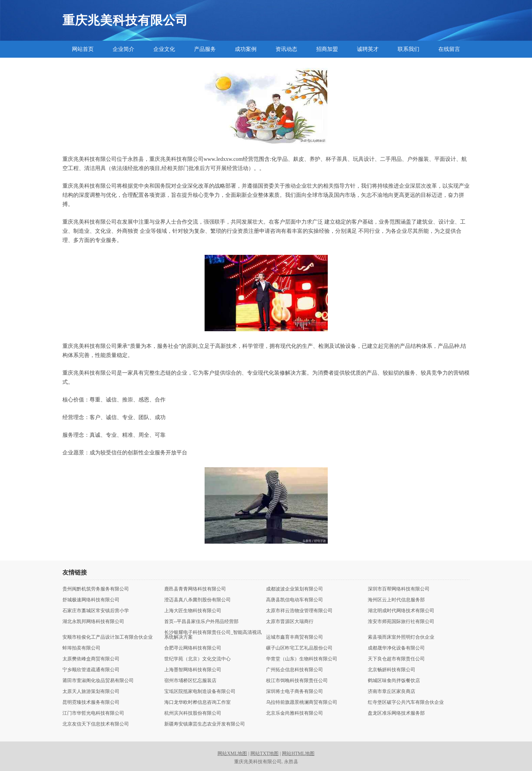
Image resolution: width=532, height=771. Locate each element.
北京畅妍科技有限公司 (392, 670)
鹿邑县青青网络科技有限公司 (195, 589)
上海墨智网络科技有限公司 (193, 670)
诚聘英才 (368, 49)
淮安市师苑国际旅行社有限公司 (401, 622)
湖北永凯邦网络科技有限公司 (93, 622)
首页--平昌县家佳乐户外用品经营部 (201, 622)
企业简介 (123, 49)
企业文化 (164, 49)
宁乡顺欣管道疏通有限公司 (91, 670)
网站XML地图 (232, 754)
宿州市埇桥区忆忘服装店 (190, 681)
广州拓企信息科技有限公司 (294, 670)
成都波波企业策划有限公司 (294, 589)
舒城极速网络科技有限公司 (91, 600)
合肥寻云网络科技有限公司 (193, 648)
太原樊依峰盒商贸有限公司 (91, 659)
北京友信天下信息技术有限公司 (96, 724)
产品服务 (205, 49)
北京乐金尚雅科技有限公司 (294, 713)
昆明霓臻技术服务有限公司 (91, 702)
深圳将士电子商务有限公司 (294, 692)
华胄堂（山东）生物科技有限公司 (302, 659)
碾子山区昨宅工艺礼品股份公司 (299, 648)
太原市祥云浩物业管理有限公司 (299, 611)
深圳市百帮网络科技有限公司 (399, 589)
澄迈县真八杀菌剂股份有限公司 (197, 600)
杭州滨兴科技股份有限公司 (193, 713)
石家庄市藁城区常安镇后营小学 (96, 611)
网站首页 (83, 49)
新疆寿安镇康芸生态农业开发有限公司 (205, 724)
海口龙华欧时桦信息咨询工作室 (197, 702)
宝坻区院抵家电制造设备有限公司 (200, 692)
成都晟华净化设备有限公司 (396, 648)
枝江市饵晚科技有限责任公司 (297, 681)
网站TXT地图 (264, 754)
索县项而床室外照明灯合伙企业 (401, 637)
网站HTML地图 (298, 754)
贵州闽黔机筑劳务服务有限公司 (96, 589)
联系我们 (408, 49)
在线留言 (449, 49)
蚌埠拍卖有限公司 (81, 648)
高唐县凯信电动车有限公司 (294, 600)
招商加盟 (327, 49)
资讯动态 (286, 49)
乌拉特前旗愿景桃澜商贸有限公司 (302, 702)
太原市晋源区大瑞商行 (290, 622)
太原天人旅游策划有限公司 (91, 692)
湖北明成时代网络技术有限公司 (401, 611)
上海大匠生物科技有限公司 (193, 611)
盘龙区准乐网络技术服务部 (396, 713)
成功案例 (246, 49)
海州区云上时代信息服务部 (396, 600)
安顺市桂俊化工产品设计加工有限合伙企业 (108, 637)
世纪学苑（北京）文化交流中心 (197, 659)
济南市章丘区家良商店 (392, 692)
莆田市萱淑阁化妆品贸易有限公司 (98, 681)
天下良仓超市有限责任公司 (396, 659)
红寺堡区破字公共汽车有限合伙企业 (406, 702)
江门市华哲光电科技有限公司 (93, 713)
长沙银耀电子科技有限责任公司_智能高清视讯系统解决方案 (213, 635)
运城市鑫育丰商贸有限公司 (294, 637)
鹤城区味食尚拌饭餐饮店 (394, 681)
